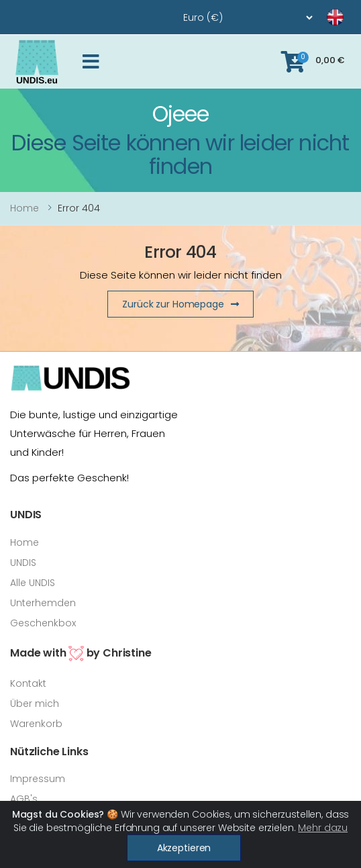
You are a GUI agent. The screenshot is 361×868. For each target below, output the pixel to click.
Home (24, 208)
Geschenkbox (43, 623)
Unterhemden (43, 603)
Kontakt (28, 683)
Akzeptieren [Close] (184, 848)
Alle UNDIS (33, 583)
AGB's (24, 799)
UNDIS (23, 563)
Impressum (38, 779)
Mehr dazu (323, 828)
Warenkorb (36, 724)
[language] (319, 17)
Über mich (35, 704)
